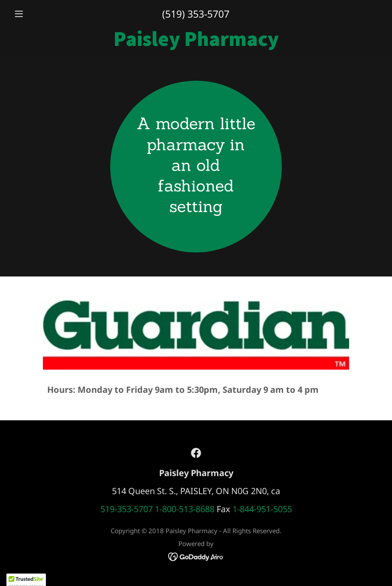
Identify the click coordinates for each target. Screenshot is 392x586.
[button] (38, 14)
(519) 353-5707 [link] (196, 14)
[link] (196, 43)
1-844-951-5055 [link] (262, 509)
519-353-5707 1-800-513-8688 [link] (157, 509)
